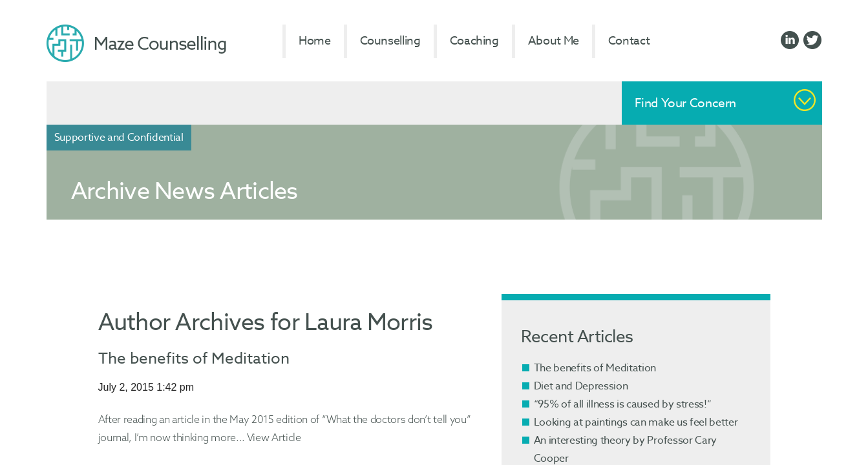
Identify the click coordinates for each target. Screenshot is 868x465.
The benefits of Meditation (194, 359)
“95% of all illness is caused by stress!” (623, 404)
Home (315, 41)
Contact (629, 41)
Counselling (390, 41)
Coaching (474, 41)
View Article (274, 437)
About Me (554, 41)
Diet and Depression (581, 386)
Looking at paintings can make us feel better (636, 422)
